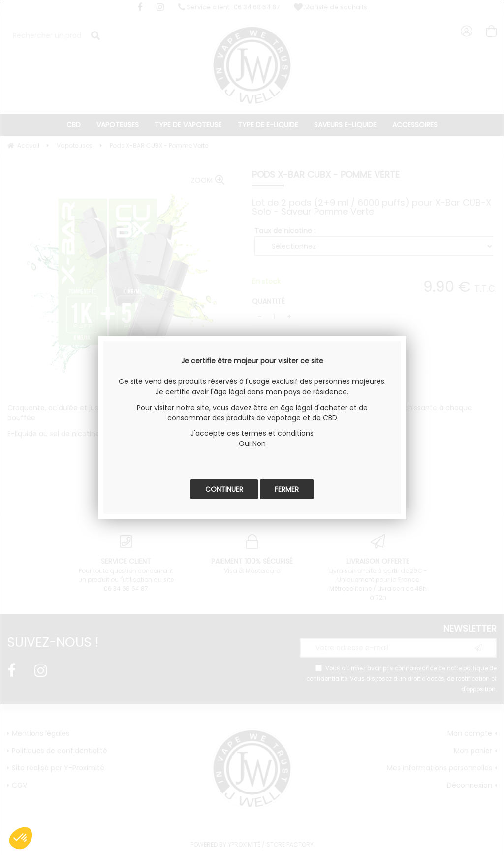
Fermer (287, 489)
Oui (245, 443)
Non (259, 443)
